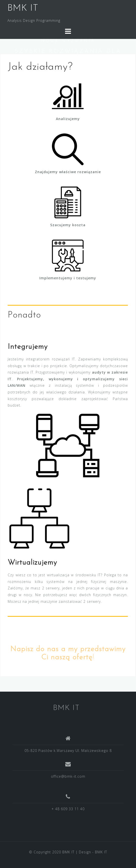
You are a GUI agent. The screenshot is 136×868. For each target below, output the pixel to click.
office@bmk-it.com (68, 776)
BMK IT (23, 8)
